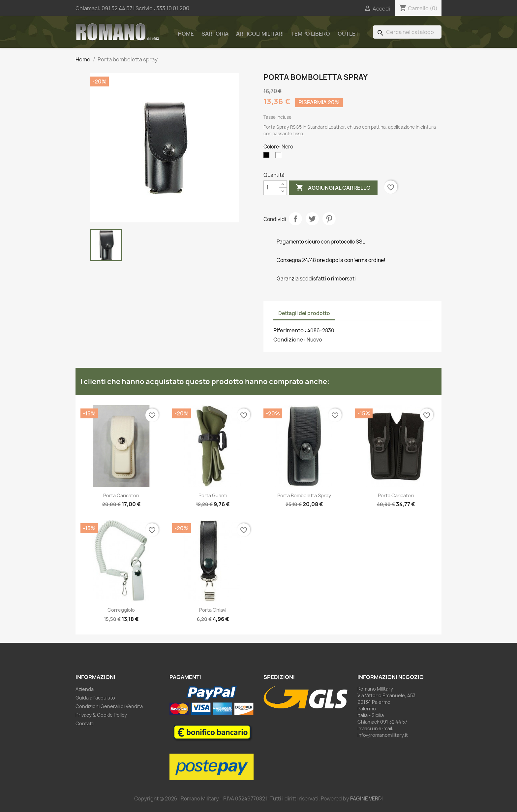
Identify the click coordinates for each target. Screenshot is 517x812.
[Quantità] (271, 188)
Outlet (348, 34)
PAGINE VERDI (366, 799)
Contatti (85, 723)
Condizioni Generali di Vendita (109, 706)
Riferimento (289, 330)
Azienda (85, 689)
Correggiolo (121, 610)
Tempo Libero (311, 34)
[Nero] (268, 157)
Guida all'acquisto (95, 698)
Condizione (289, 340)
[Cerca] (407, 32)
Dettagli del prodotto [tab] (304, 313)
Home (186, 34)
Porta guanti (213, 495)
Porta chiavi (213, 610)
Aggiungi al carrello (333, 188)
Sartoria (215, 34)
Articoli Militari (260, 34)
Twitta (312, 219)
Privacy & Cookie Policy (101, 715)
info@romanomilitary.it (383, 735)
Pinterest (329, 219)
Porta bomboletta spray (304, 495)
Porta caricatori (121, 495)
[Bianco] (280, 157)
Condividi (295, 219)
